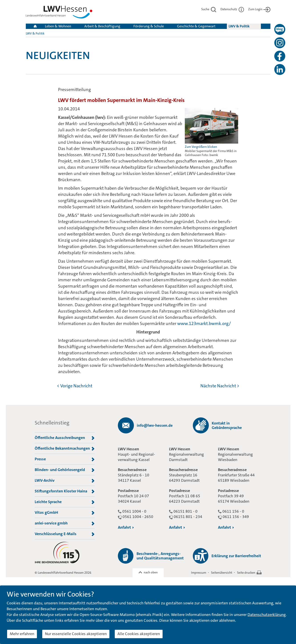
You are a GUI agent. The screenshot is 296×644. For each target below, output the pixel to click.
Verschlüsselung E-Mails (65, 534)
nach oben (151, 572)
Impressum (199, 573)
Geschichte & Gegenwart (196, 26)
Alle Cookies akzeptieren (139, 634)
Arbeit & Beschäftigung (102, 26)
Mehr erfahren (22, 634)
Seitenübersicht (222, 573)
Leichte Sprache (65, 502)
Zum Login (259, 9)
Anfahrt (126, 527)
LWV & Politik (239, 26)
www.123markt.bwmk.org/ (204, 323)
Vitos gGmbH (65, 513)
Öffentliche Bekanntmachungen (65, 449)
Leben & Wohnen (58, 26)
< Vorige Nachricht (75, 386)
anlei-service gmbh (65, 523)
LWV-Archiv (65, 481)
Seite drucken (246, 573)
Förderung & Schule (149, 26)
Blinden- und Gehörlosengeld (65, 470)
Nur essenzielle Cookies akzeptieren (76, 634)
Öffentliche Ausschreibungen (65, 438)
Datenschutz (232, 9)
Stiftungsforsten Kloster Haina (65, 491)
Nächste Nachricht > (220, 386)
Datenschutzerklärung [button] (267, 615)
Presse (65, 459)
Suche (209, 9)
